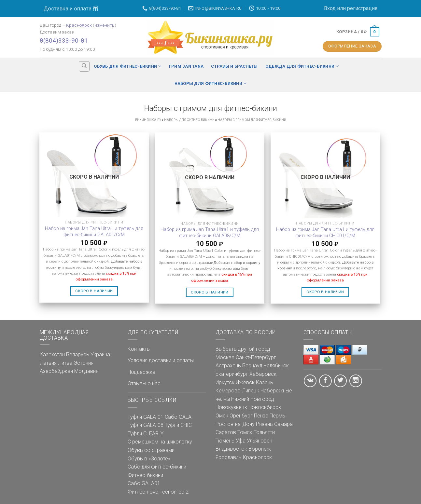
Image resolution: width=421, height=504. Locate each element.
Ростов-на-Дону (235, 424)
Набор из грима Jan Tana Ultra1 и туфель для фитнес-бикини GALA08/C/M (210, 233)
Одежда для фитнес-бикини (302, 66)
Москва (225, 357)
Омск (222, 416)
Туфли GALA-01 (146, 417)
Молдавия (86, 371)
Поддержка (141, 372)
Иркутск (225, 382)
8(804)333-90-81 (64, 41)
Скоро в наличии (94, 291)
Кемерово (228, 391)
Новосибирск (265, 407)
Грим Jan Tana (186, 66)
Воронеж (260, 449)
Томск (245, 432)
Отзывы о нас (144, 383)
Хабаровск (263, 374)
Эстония (84, 363)
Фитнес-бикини (145, 475)
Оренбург (241, 416)
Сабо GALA (178, 417)
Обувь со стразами (151, 450)
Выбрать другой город (243, 349)
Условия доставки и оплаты (161, 360)
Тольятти (264, 432)
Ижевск (245, 382)
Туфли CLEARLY (146, 434)
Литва (65, 363)
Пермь (277, 416)
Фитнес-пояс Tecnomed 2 (158, 492)
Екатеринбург (232, 374)
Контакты (139, 349)
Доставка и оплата (71, 8)
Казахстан (52, 354)
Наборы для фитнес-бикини (211, 83)
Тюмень (225, 441)
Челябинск (276, 366)
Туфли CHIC (178, 425)
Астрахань (228, 366)
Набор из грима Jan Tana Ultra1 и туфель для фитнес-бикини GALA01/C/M (94, 232)
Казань (265, 382)
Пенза (261, 416)
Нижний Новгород (253, 399)
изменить (105, 25)
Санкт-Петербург (256, 357)
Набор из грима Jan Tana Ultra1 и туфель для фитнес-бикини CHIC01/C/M (325, 233)
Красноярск (79, 25)
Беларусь (78, 354)
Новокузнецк (231, 407)
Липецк (251, 391)
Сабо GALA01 (144, 483)
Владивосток (231, 449)
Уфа (241, 441)
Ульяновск (260, 441)
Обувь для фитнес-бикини (127, 66)
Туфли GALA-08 (146, 425)
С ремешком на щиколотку (160, 442)
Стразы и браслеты (234, 66)
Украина (100, 354)
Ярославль (229, 457)
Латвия (48, 363)
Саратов (226, 432)
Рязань (264, 424)
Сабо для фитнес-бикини (157, 467)
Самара (283, 424)
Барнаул (252, 366)
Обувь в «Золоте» (149, 459)
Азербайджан (56, 371)
